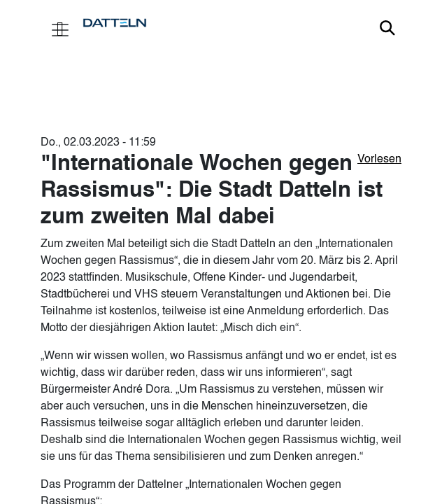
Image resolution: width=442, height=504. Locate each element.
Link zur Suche (387, 28)
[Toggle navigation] (60, 28)
